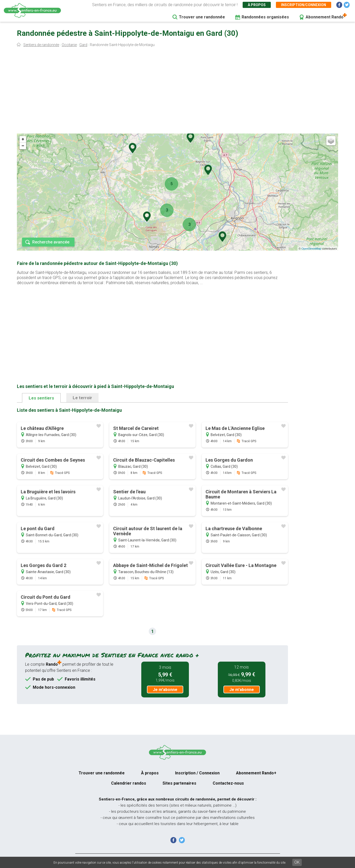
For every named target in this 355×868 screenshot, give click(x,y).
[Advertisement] (178, 92)
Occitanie (69, 45)
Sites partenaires (179, 783)
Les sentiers (41, 398)
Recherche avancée (51, 242)
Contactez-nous (228, 783)
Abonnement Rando (325, 17)
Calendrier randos (129, 783)
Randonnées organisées (265, 17)
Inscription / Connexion (197, 773)
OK (297, 862)
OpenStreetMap (311, 249)
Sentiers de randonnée (41, 45)
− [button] (23, 146)
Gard (83, 45)
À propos (257, 5)
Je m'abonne (165, 690)
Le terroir (82, 398)
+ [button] (23, 139)
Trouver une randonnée (202, 17)
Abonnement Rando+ (256, 773)
